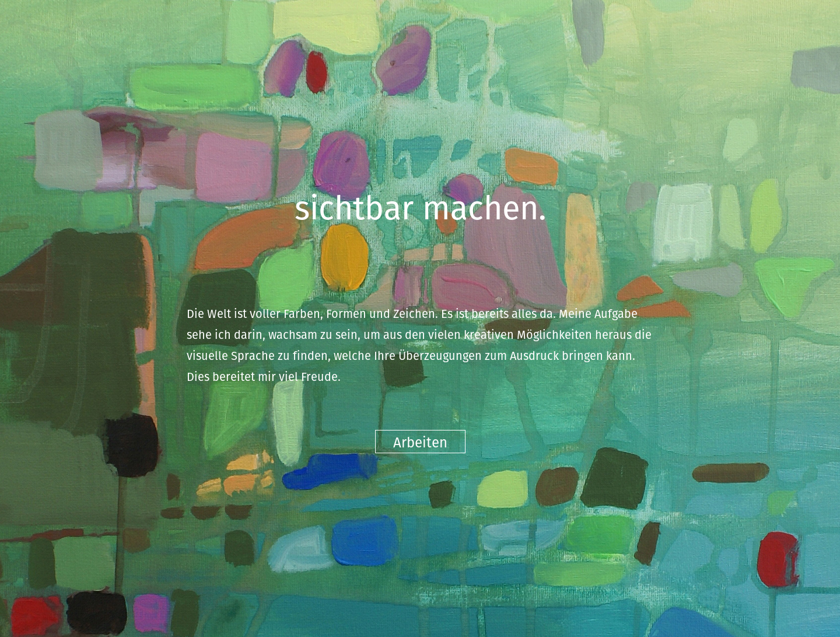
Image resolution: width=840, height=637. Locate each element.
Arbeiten (420, 442)
